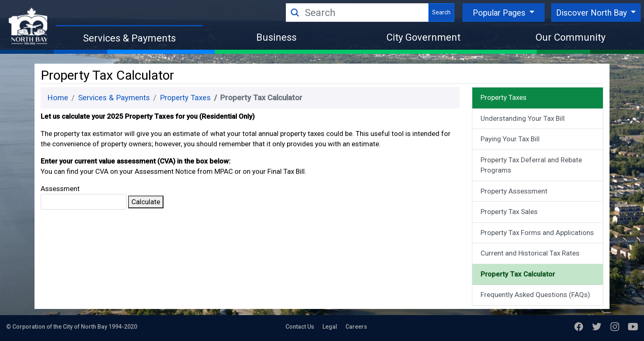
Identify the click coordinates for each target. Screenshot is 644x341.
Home (58, 98)
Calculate (146, 202)
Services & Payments (129, 38)
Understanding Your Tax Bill (523, 118)
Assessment (84, 197)
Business (276, 37)
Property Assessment (514, 191)
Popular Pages (500, 13)
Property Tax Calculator (518, 274)
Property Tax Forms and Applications (537, 233)
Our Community (570, 37)
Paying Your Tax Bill (510, 139)
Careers (356, 327)
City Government (423, 37)
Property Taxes (185, 98)
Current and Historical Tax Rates (530, 253)
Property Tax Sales (509, 212)
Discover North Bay (592, 13)
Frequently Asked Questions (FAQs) (535, 295)
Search (441, 12)
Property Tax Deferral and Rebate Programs (531, 165)
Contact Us (300, 327)
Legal (330, 327)
